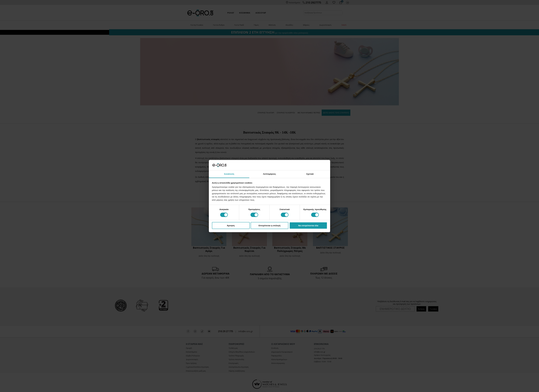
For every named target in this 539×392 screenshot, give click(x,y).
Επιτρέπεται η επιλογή (269, 226)
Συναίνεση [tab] (229, 174)
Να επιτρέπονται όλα (308, 226)
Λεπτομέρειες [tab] (270, 174)
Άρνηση (231, 226)
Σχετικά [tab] (310, 174)
